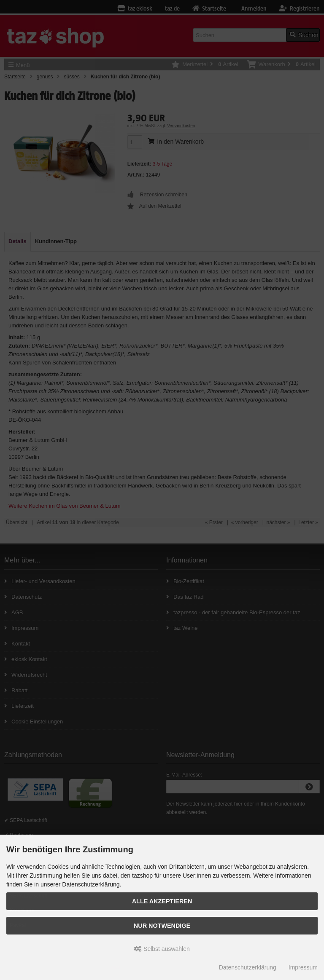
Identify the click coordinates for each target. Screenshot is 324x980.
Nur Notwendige (162, 926)
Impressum (303, 967)
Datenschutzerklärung (248, 967)
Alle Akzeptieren (162, 901)
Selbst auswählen (162, 949)
